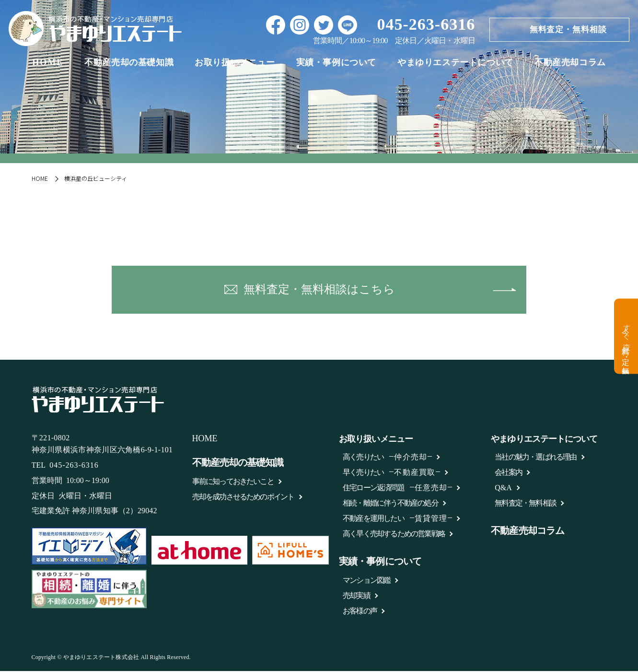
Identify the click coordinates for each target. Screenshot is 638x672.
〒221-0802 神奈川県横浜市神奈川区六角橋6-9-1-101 (102, 445)
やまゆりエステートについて (455, 64)
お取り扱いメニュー (235, 64)
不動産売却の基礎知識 (129, 64)
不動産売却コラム (570, 64)
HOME (48, 64)
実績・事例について (336, 64)
